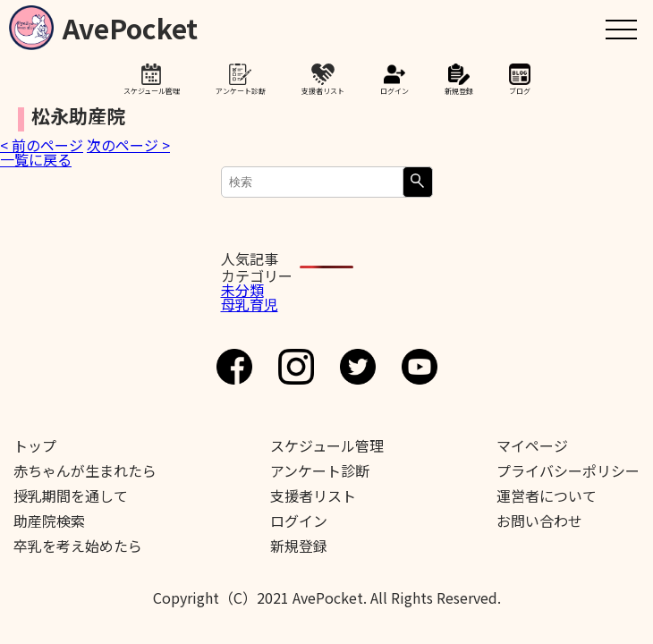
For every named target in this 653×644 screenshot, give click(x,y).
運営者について (547, 496)
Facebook (234, 367)
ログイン (394, 90)
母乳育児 (250, 304)
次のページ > (128, 145)
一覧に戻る (36, 159)
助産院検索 (49, 521)
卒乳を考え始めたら (78, 546)
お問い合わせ (539, 521)
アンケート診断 (241, 90)
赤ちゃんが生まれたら (85, 470)
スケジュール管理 (152, 90)
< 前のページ (42, 145)
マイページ (532, 445)
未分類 (242, 290)
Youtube (420, 367)
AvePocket (130, 25)
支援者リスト (323, 90)
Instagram (296, 367)
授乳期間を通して (71, 496)
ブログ (520, 90)
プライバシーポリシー (568, 470)
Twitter (358, 367)
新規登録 (459, 90)
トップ (35, 445)
